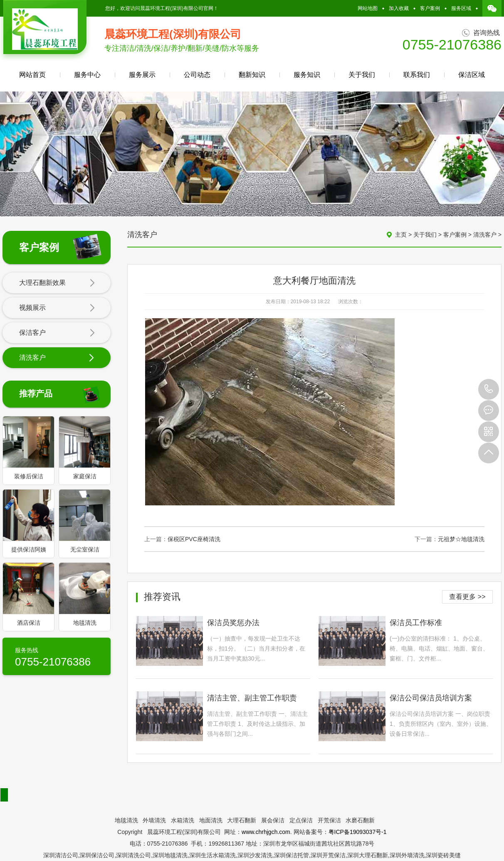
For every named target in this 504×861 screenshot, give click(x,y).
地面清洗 (211, 820)
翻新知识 (252, 75)
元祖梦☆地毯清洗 (461, 539)
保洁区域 (472, 75)
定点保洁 (301, 820)
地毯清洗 (126, 820)
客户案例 (430, 8)
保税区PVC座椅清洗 (194, 539)
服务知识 (307, 75)
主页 (401, 235)
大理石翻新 (242, 820)
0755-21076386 (489, 389)
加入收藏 (399, 8)
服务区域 (461, 8)
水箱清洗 (183, 820)
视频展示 (57, 308)
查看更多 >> (467, 597)
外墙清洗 (154, 820)
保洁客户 (57, 333)
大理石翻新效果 (57, 283)
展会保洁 (273, 820)
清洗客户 (57, 358)
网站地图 (368, 8)
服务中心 (87, 75)
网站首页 (32, 75)
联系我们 (417, 75)
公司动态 (197, 75)
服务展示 (142, 75)
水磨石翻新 (360, 820)
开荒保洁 (329, 820)
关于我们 (362, 75)
